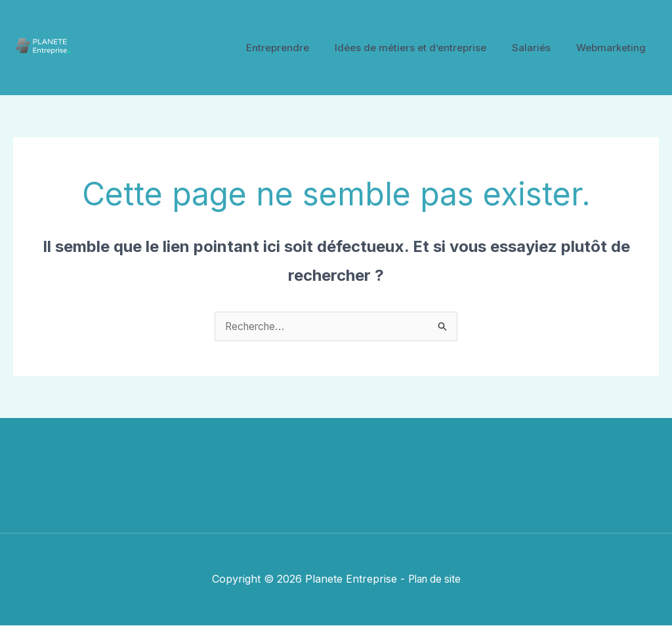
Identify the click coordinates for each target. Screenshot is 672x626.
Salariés (540, 48)
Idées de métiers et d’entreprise (426, 48)
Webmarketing (614, 48)
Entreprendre (299, 48)
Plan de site (434, 579)
